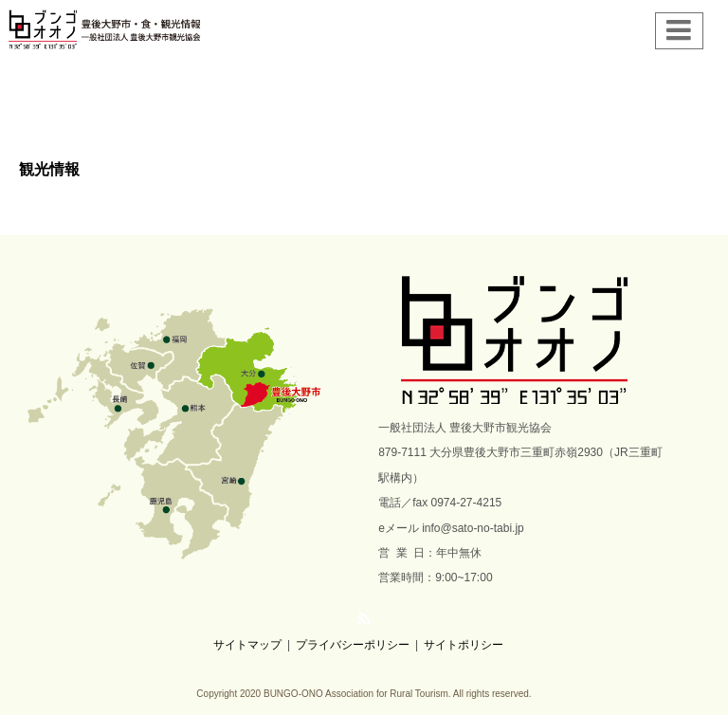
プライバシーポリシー (353, 645)
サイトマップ (247, 645)
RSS (364, 618)
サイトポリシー (464, 645)
